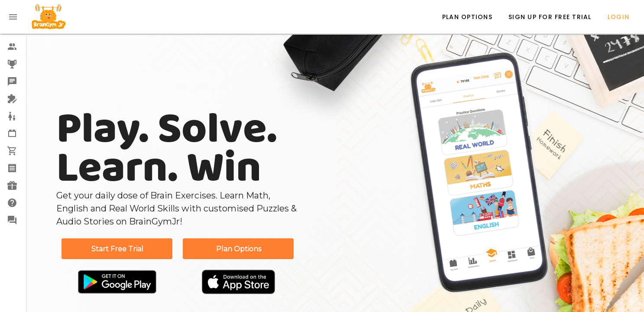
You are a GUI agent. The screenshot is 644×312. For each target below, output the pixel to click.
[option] (13, 47)
